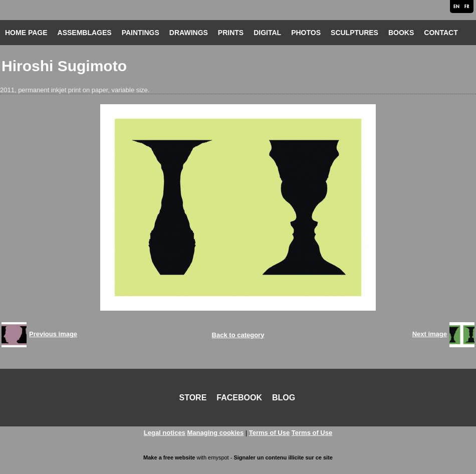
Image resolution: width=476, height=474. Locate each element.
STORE (193, 398)
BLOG (284, 398)
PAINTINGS (141, 33)
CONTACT (441, 33)
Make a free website (169, 457)
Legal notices (165, 433)
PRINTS (231, 33)
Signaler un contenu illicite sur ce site (283, 457)
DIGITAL (267, 33)
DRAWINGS (189, 33)
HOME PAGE (26, 33)
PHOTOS (306, 33)
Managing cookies (215, 433)
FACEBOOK (239, 398)
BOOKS (401, 33)
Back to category (238, 335)
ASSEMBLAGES (85, 33)
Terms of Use (269, 433)
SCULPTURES (354, 33)
